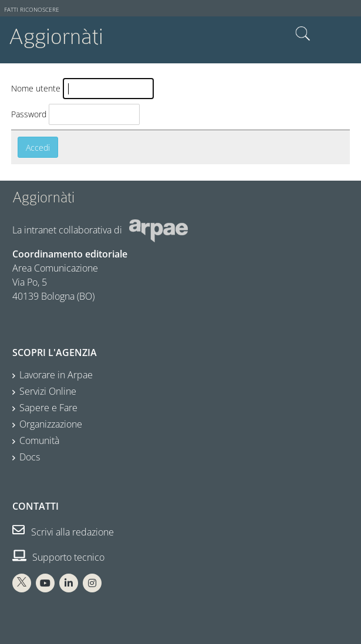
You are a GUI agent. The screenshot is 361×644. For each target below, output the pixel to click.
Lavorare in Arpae (56, 375)
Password (29, 114)
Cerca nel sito (303, 34)
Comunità (39, 440)
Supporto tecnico (58, 557)
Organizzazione (51, 424)
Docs (30, 457)
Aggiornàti (56, 37)
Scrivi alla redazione (63, 532)
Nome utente (36, 88)
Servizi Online (48, 391)
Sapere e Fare (48, 408)
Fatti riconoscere (32, 10)
